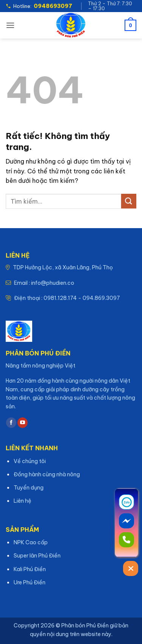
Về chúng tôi (30, 461)
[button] (10, 25)
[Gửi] (129, 201)
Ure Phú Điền (30, 582)
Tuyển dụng (29, 488)
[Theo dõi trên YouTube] (23, 423)
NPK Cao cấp (31, 542)
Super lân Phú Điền (37, 556)
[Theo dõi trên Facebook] (11, 423)
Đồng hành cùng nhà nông (47, 474)
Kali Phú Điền (30, 569)
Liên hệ (23, 501)
